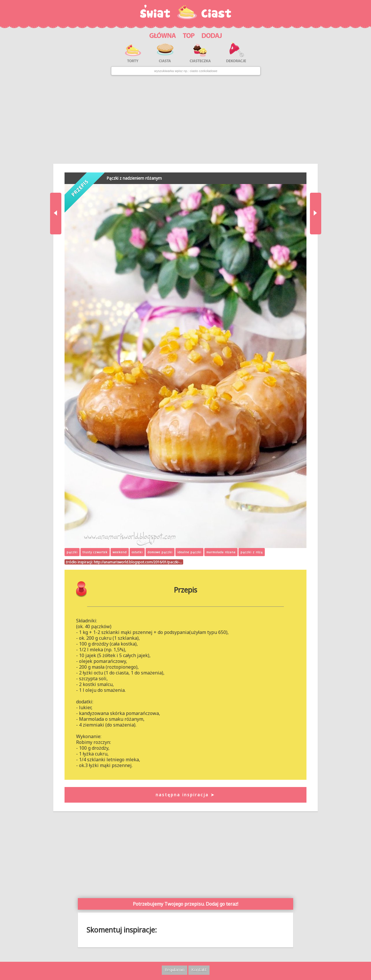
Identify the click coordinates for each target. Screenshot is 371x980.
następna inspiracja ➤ (185, 795)
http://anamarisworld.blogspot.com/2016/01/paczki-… (138, 562)
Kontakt (199, 970)
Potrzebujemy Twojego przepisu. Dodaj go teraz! (185, 904)
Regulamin (175, 970)
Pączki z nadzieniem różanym (134, 178)
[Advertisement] (185, 119)
